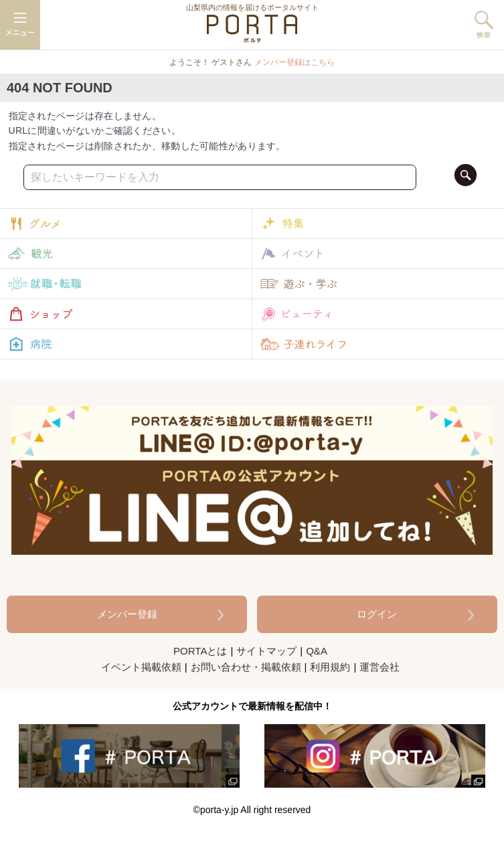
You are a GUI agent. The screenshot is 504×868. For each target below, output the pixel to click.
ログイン (377, 614)
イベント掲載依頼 (141, 667)
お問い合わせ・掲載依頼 (246, 667)
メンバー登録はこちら (295, 62)
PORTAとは (200, 651)
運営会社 (380, 667)
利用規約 (330, 667)
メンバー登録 (127, 614)
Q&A (317, 651)
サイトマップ (266, 651)
